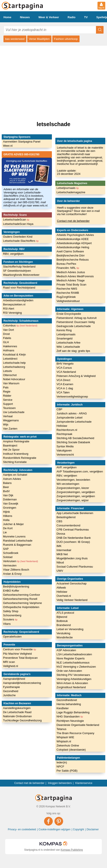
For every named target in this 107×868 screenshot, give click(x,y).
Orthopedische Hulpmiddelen (21, 607)
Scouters (10, 619)
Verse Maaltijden (39, 39)
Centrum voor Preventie (20, 649)
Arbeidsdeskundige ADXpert (74, 243)
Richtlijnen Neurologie (70, 721)
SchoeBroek (11, 553)
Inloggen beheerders (60, 783)
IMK (59, 546)
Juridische (9, 695)
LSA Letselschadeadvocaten (74, 654)
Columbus (20, 325)
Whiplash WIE (65, 737)
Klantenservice (84, 783)
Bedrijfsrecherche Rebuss (73, 260)
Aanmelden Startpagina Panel (22, 142)
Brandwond (64, 625)
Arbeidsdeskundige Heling (73, 247)
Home (7, 17)
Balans (7, 483)
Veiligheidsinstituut (68, 301)
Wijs (6, 424)
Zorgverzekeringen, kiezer (73, 488)
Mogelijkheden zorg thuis (72, 558)
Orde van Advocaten (69, 671)
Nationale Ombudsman (17, 716)
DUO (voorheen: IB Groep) (73, 542)
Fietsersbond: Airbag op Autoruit (77, 318)
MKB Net (62, 554)
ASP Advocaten (66, 650)
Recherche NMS (67, 289)
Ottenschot (10, 375)
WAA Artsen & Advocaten (72, 683)
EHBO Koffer (11, 591)
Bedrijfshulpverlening (16, 587)
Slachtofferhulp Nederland (19, 267)
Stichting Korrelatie (15, 462)
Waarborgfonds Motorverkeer (21, 275)
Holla (6, 520)
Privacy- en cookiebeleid (22, 829)
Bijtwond (62, 617)
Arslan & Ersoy (12, 574)
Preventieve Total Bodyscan (20, 658)
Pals (6, 387)
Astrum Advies (12, 479)
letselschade (53, 124)
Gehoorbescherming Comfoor (22, 595)
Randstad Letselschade (18, 541)
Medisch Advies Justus (71, 272)
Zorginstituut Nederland (71, 687)
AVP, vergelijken (67, 467)
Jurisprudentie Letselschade (74, 422)
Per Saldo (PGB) (67, 771)
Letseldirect (10, 359)
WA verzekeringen (68, 484)
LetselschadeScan (16, 220)
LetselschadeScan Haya (18, 224)
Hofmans (9, 350)
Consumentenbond (69, 525)
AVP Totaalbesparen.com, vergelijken (80, 471)
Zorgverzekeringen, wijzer (73, 500)
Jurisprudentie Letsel (70, 418)
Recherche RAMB (68, 293)
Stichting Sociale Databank (73, 442)
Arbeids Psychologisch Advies (75, 235)
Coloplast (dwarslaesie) (71, 750)
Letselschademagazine (71, 192)
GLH (6, 342)
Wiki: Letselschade (68, 347)
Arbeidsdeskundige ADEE (73, 239)
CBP (60, 409)
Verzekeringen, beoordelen (73, 480)
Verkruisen (21, 561)
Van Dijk (8, 495)
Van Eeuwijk (11, 504)
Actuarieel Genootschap (72, 583)
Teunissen (9, 408)
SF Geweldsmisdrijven (17, 271)
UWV (60, 571)
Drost (6, 334)
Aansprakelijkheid (14, 679)
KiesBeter (63, 708)
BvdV (6, 491)
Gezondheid (11, 691)
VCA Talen (63, 392)
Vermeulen (10, 565)
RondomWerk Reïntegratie (20, 458)
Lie (5, 532)
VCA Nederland (66, 372)
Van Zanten (10, 429)
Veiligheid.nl (10, 666)
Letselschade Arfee (69, 343)
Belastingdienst (66, 517)
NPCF (60, 767)
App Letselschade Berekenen (75, 513)
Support (8, 404)
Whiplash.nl (64, 741)
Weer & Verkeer (49, 17)
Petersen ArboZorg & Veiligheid (76, 376)
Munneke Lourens (14, 536)
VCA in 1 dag (65, 388)
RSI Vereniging (12, 313)
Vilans (7, 624)
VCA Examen (65, 384)
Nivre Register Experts (71, 658)
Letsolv (7, 371)
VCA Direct (64, 380)
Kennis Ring (64, 330)
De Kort (8, 528)
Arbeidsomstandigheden (18, 300)
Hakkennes (10, 346)
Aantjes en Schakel (15, 475)
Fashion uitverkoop (66, 39)
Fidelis (7, 338)
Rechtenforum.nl (67, 430)
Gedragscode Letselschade (74, 326)
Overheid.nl (64, 596)
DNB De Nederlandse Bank (74, 538)
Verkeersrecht (65, 455)
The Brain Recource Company (76, 733)
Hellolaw (62, 426)
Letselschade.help (14, 363)
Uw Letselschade (14, 412)
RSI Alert (9, 309)
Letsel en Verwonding (70, 629)
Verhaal (8, 416)
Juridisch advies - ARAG (72, 413)
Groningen (10, 508)
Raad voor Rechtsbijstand (19, 288)
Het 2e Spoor (11, 450)
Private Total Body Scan (72, 285)
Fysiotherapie (11, 687)
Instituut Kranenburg (16, 454)
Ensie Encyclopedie (69, 314)
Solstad (8, 557)
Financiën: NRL (68, 268)
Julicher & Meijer (13, 524)
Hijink (6, 512)
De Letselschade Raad (17, 712)
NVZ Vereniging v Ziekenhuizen (76, 667)
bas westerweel (15, 39)
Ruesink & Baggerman (17, 545)
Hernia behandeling (69, 704)
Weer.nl (8, 146)
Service (8, 400)
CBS (60, 521)
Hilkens (8, 516)
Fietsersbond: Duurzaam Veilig (76, 322)
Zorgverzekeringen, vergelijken (76, 492)
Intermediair (64, 550)
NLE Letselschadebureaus (73, 663)
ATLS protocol (65, 613)
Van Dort (8, 330)
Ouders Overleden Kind (18, 237)
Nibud (60, 562)
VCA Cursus (64, 368)
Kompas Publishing (72, 850)
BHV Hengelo (65, 364)
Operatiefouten (12, 637)
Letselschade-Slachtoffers (21, 241)
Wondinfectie (65, 637)
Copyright (79, 829)
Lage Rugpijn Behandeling (73, 712)
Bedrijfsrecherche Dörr (71, 256)
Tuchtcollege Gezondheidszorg (22, 720)
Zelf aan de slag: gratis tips (73, 351)
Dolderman (10, 499)
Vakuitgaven (64, 450)
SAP (6, 549)
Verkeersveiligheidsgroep (72, 397)
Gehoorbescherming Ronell (20, 599)
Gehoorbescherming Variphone (22, 603)
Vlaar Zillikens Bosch (16, 570)
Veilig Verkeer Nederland (72, 600)
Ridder (7, 396)
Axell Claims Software (70, 251)
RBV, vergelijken (13, 254)
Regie (7, 392)
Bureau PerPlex (66, 264)
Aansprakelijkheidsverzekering (22, 683)
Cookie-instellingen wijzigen (55, 829)
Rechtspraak (65, 434)
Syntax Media (65, 446)
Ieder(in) (62, 762)
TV (86, 17)
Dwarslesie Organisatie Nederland (78, 725)
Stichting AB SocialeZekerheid (75, 438)
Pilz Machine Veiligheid (17, 654)
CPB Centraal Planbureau (73, 530)
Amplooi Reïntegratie (16, 441)
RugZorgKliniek (66, 297)
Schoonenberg (12, 615)
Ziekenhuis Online (68, 746)
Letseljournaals (68, 188)
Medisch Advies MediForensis (75, 276)
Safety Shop (11, 611)
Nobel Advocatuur (14, 379)
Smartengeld (65, 338)
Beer (6, 487)
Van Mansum (11, 383)
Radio (72, 17)
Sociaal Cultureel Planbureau (75, 567)
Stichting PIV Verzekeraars (73, 675)
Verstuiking (64, 633)
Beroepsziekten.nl (14, 304)
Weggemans (11, 420)
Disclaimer (93, 829)
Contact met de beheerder (73, 221)
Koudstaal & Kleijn (14, 355)
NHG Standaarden (70, 716)
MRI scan (9, 662)
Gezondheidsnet (67, 700)
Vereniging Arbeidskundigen (74, 679)
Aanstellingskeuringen (17, 708)
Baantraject (10, 445)
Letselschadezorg (14, 367)
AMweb (61, 588)
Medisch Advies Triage (71, 280)
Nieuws (25, 17)
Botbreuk (62, 621)
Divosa (61, 534)
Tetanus (62, 729)
